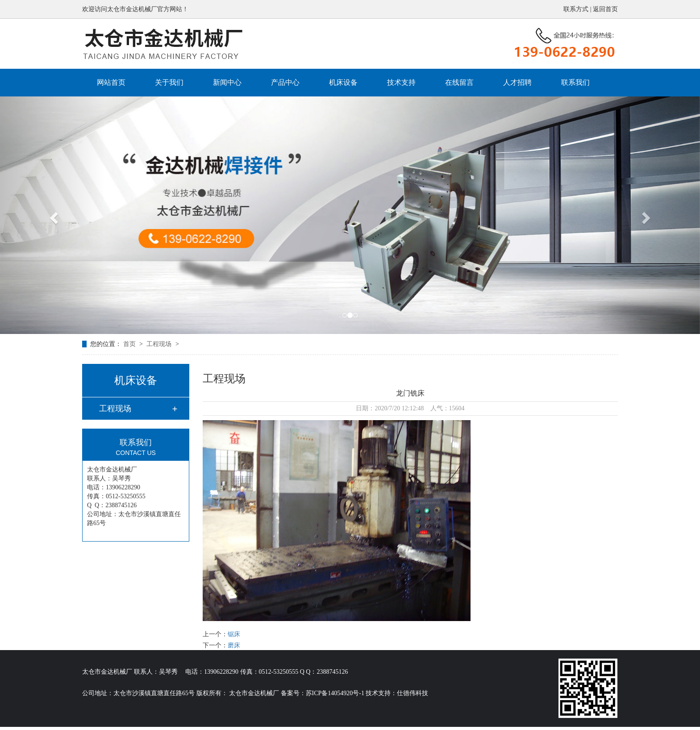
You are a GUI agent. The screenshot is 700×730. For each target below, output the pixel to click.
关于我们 (169, 82)
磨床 (234, 645)
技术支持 (401, 82)
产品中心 (285, 82)
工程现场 (160, 344)
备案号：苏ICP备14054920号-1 (323, 693)
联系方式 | (578, 9)
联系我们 (575, 82)
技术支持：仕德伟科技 (397, 693)
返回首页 (605, 9)
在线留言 (459, 82)
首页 (130, 344)
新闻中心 (227, 82)
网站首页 (111, 82)
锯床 (234, 634)
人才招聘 (517, 82)
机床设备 (343, 82)
